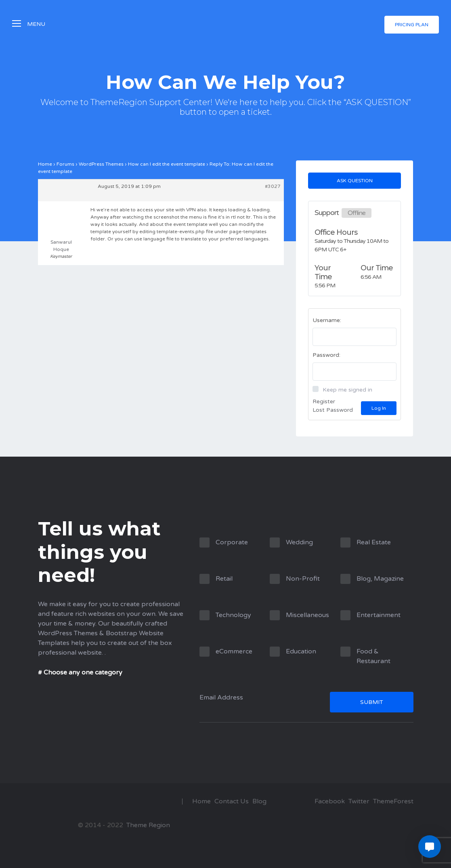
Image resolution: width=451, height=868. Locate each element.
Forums (65, 164)
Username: (327, 320)
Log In (379, 408)
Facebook (330, 801)
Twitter (359, 801)
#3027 (273, 186)
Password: (326, 355)
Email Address (306, 704)
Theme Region (147, 825)
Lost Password (333, 410)
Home (45, 164)
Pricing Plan (412, 25)
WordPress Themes (101, 164)
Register (324, 401)
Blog (259, 801)
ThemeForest (393, 801)
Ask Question (355, 181)
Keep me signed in (347, 390)
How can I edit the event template (167, 164)
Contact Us (232, 801)
